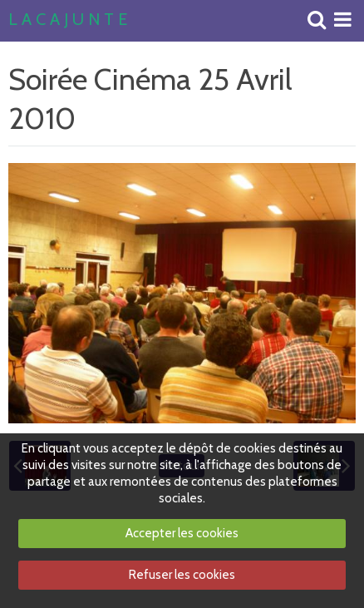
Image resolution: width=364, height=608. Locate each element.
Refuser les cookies (182, 575)
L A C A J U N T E (68, 20)
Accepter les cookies (182, 533)
